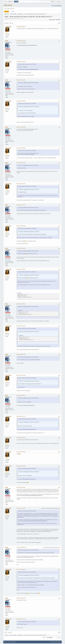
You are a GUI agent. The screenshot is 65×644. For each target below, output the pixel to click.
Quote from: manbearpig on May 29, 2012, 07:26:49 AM (28, 165)
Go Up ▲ (60, 642)
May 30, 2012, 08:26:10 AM (21, 452)
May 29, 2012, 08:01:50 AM (21, 375)
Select (20, 293)
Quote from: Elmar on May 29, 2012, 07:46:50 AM (27, 272)
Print (59, 23)
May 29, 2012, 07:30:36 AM (21, 163)
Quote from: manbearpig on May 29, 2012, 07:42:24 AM (28, 251)
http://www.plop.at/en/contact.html (28, 405)
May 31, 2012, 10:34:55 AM (21, 598)
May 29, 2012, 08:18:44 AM (21, 438)
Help (51, 642)
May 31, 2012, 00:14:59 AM (21, 508)
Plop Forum (8, 5)
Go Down (6, 23)
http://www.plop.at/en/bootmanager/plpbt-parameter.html (32, 495)
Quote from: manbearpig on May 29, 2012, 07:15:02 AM (28, 83)
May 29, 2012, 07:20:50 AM (21, 101)
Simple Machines (13, 642)
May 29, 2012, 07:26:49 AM (21, 148)
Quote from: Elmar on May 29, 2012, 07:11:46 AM (27, 64)
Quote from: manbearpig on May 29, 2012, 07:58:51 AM (28, 357)
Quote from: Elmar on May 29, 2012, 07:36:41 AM (27, 228)
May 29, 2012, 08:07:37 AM (21, 416)
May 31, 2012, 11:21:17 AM (21, 619)
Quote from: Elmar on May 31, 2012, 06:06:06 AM (27, 572)
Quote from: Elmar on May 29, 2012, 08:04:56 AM (27, 419)
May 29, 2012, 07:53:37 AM (21, 269)
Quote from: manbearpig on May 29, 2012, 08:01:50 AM (28, 398)
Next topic (58, 20)
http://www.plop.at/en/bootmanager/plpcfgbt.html (28, 45)
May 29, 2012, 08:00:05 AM (21, 354)
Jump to (44, 638)
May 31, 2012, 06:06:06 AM (22, 547)
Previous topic (52, 20)
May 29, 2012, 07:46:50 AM (21, 248)
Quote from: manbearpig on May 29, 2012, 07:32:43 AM (28, 208)
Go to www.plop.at (57, 6)
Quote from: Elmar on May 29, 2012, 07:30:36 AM (27, 186)
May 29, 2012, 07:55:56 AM (21, 304)
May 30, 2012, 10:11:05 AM (21, 466)
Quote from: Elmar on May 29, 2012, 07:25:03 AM (27, 151)
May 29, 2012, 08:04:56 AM (21, 395)
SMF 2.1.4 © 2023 (7, 642)
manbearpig (8, 27)
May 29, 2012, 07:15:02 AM (21, 62)
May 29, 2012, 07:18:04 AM (21, 80)
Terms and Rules (55, 642)
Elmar (7, 41)
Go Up (6, 632)
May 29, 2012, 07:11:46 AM (21, 41)
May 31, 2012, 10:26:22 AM (21, 569)
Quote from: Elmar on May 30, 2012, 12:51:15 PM (27, 511)
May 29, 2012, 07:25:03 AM (21, 127)
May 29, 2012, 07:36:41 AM (21, 205)
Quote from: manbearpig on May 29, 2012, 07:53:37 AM (28, 306)
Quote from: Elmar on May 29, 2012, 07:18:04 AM (27, 104)
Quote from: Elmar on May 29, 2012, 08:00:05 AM (27, 378)
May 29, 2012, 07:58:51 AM (21, 326)
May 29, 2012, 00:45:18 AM (21, 27)
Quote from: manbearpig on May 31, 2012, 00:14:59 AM (28, 550)
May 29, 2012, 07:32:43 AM (21, 184)
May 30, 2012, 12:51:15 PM (21, 487)
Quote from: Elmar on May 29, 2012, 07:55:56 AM (27, 328)
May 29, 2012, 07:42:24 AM (21, 226)
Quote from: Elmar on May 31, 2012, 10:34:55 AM (27, 622)
